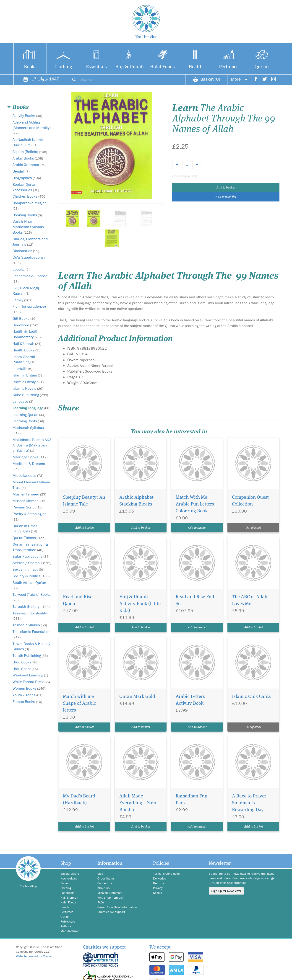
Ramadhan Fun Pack (192, 800)
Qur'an (262, 67)
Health (196, 67)
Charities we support (111, 912)
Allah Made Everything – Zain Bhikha (138, 803)
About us (104, 888)
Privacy (158, 888)
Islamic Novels (28, 388)
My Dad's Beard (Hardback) (79, 800)
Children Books (29, 196)
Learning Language (31, 408)
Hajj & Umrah (129, 67)
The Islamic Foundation (31, 634)
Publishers (68, 921)
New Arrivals (69, 878)
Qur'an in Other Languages (25, 529)
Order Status (106, 878)
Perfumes (229, 67)
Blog (100, 874)
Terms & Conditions (166, 874)
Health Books (27, 350)
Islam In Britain (27, 375)
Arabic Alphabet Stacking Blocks (136, 501)
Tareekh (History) (31, 606)
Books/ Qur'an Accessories (26, 187)
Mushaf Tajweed (29, 494)
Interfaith (22, 369)
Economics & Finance (30, 278)
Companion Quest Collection (250, 501)
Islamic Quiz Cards (251, 697)
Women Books (29, 688)
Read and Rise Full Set (195, 600)
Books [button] (21, 107)
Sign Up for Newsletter (226, 891)
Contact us (105, 883)
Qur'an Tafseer (29, 538)
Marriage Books (30, 457)
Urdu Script (25, 669)
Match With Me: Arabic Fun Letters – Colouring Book (197, 504)
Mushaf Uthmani (29, 501)
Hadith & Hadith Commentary (27, 334)
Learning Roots (28, 421)
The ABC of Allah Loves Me (250, 600)
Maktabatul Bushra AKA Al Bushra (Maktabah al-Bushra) (32, 445)
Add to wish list (226, 197)
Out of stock (253, 528)
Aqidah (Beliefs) (30, 152)
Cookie (158, 893)
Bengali (21, 171)
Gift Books (24, 318)
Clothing (63, 67)
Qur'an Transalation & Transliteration (30, 547)
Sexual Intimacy (28, 569)
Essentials (96, 67)
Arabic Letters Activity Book (190, 700)
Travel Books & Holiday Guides (31, 646)
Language (23, 401)
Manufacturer (70, 931)
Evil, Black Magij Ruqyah (26, 291)
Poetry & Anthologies (29, 516)
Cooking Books (27, 215)
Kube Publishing (30, 395)
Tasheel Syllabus (30, 625)
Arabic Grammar (29, 165)
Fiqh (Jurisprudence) (29, 309)
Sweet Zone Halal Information (117, 907)
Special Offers (70, 874)
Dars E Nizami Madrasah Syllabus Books (28, 227)
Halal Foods (162, 67)
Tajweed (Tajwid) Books (32, 597)
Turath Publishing (30, 655)
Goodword (25, 325)
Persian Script (27, 507)
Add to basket (226, 188)
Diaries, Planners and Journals (30, 242)
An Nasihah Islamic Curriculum (28, 142)
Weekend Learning (30, 675)
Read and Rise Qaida (78, 600)
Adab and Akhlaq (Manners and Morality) (32, 128)
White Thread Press (32, 682)
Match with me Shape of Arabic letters (80, 703)
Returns (159, 883)
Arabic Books (28, 158)
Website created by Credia (34, 956)
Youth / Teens (27, 695)
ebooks (21, 269)
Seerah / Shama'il (32, 563)
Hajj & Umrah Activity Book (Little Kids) (140, 604)
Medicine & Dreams (29, 466)
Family (22, 300)
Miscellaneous (28, 475)
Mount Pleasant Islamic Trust (32, 485)
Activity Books (27, 116)
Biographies (27, 178)
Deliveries (160, 878)
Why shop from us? (111, 897)
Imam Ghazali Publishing (24, 359)
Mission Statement (110, 893)
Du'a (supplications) (29, 260)
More (239, 79)
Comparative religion (30, 205)
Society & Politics (31, 576)
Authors (66, 926)
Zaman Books (27, 701)
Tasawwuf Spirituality (30, 616)
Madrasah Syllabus (28, 430)
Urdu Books (25, 662)
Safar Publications (31, 556)
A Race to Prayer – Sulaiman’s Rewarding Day (251, 803)
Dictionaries (26, 251)
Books (30, 67)
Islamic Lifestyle (29, 382)
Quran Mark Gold (137, 697)
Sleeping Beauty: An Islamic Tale (84, 501)
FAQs (101, 902)
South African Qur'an (29, 585)
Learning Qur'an (29, 415)
